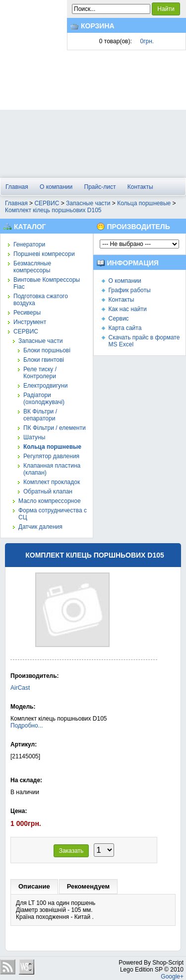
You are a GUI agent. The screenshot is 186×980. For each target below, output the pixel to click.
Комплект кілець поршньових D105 (53, 210)
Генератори (29, 245)
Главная (17, 187)
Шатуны (34, 437)
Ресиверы (27, 313)
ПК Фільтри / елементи (55, 428)
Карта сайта (125, 328)
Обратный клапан (48, 491)
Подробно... (27, 726)
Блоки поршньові (47, 350)
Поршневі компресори (44, 254)
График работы (130, 290)
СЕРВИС (47, 203)
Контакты (140, 187)
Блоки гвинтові (44, 360)
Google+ (172, 977)
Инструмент (30, 322)
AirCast (20, 688)
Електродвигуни (45, 386)
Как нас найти (128, 309)
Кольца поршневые (144, 203)
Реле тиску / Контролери (40, 373)
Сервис (119, 319)
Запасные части (88, 203)
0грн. (147, 41)
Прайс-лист (100, 187)
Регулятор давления (51, 456)
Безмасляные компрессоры (32, 267)
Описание (34, 886)
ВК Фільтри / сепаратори (40, 415)
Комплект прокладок (52, 482)
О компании (56, 187)
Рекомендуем (89, 886)
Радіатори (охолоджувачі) (44, 399)
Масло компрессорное (50, 501)
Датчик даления (40, 527)
